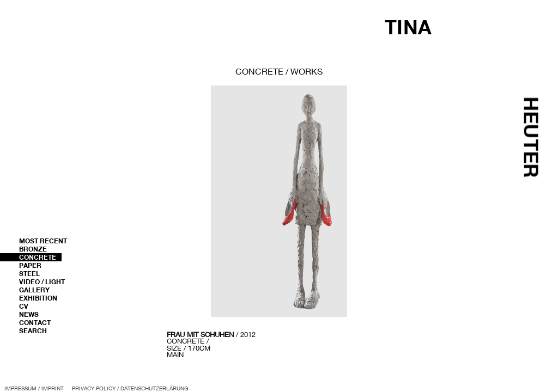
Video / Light (42, 282)
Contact (35, 323)
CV (24, 306)
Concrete (38, 257)
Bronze (33, 249)
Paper (30, 265)
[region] (279, 223)
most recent (43, 241)
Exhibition (38, 298)
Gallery (34, 290)
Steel (29, 274)
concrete (259, 71)
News (29, 314)
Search (33, 331)
